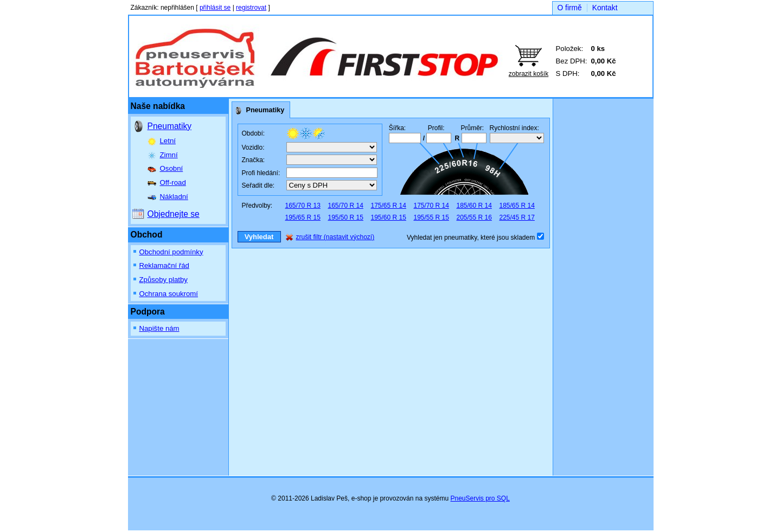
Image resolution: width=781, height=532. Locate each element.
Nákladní (174, 197)
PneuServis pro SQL (480, 498)
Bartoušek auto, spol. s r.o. (235, 52)
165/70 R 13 (303, 206)
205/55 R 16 (474, 217)
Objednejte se (174, 214)
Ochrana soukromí (169, 294)
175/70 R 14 (431, 206)
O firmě (570, 8)
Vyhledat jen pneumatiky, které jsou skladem (472, 238)
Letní (168, 141)
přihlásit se (215, 8)
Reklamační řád (164, 265)
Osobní (172, 168)
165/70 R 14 (346, 206)
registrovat (251, 8)
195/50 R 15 (346, 217)
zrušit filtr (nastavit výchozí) (335, 237)
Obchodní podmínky (171, 252)
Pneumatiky (169, 126)
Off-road (173, 182)
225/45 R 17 (517, 217)
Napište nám (159, 328)
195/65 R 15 (303, 217)
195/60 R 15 (389, 217)
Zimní (169, 155)
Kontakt (605, 8)
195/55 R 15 (431, 217)
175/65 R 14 (389, 206)
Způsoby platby (164, 280)
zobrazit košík (529, 74)
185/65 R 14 (517, 206)
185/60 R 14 (474, 206)
